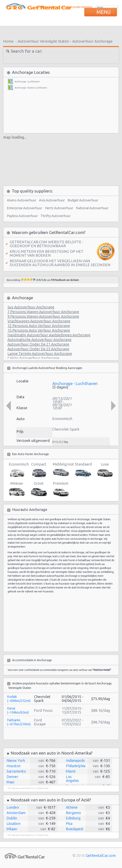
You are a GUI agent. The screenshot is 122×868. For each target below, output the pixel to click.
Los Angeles (72, 779)
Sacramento (16, 771)
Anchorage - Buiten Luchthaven (31, 88)
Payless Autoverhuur (22, 216)
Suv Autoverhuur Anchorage (31, 307)
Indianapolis (75, 760)
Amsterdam (16, 813)
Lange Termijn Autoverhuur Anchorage (40, 353)
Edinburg (73, 818)
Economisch (17, 470)
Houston (14, 766)
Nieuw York (16, 760)
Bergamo (73, 813)
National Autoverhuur (92, 208)
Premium (61, 489)
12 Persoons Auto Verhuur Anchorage (39, 326)
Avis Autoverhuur (52, 200)
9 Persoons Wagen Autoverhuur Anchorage (43, 316)
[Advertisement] (61, 32)
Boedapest (75, 829)
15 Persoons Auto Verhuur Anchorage (39, 330)
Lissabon (13, 823)
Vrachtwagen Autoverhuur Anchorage (39, 321)
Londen (13, 807)
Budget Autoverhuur (83, 200)
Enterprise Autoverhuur (25, 208)
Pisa (69, 823)
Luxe (105, 470)
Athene (72, 807)
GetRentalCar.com (101, 855)
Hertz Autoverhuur (59, 208)
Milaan (12, 829)
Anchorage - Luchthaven (27, 82)
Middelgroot (61, 470)
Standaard (83, 470)
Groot (39, 489)
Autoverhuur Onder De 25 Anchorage (38, 349)
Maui (10, 782)
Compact (39, 470)
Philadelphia (76, 766)
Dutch (100, 7)
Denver (12, 777)
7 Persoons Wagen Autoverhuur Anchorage (43, 312)
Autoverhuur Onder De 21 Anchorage (38, 344)
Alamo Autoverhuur (22, 200)
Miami (71, 771)
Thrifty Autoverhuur (56, 216)
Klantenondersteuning (77, 7)
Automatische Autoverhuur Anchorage (39, 340)
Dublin (12, 818)
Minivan (17, 489)
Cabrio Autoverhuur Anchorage (33, 358)
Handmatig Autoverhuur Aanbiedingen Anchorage (49, 335)
